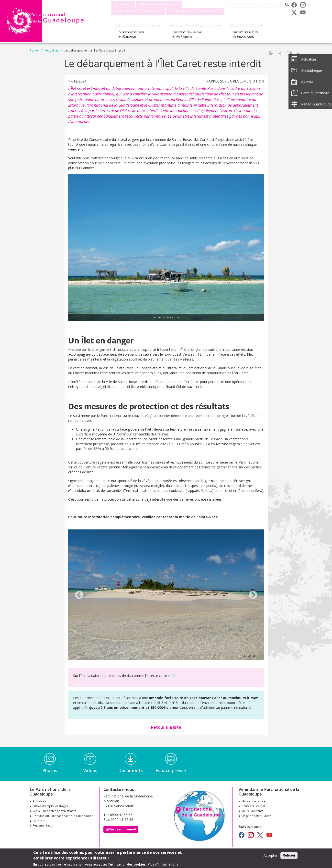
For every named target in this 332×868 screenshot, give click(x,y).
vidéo (172, 676)
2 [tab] (244, 657)
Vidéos (90, 770)
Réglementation (43, 825)
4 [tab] (254, 657)
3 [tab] (249, 657)
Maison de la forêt (254, 801)
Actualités (121, 4)
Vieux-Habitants (252, 811)
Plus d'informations (163, 864)
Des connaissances (193, 25)
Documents (131, 770)
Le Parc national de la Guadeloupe (194, 11)
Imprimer (271, 53)
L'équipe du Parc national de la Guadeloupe (63, 816)
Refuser (289, 856)
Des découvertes (136, 25)
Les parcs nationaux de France (254, 4)
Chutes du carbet (253, 806)
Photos (50, 770)
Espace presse (171, 770)
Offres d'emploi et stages (157, 4)
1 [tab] (240, 657)
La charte (39, 821)
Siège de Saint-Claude (256, 816)
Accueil (34, 50)
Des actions (244, 25)
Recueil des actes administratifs (136, 11)
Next (253, 595)
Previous (79, 595)
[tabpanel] (166, 595)
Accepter (271, 856)
